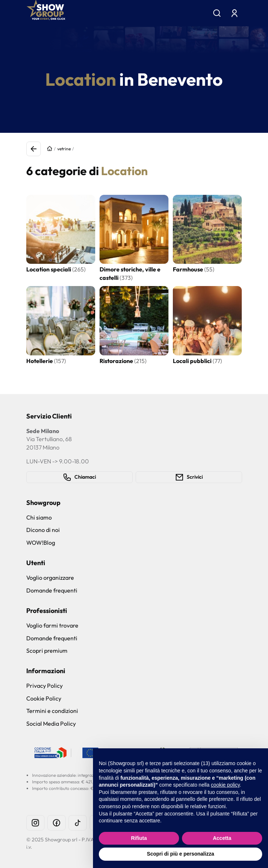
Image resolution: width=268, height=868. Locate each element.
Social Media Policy (51, 724)
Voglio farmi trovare (52, 625)
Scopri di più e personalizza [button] (180, 854)
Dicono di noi (43, 530)
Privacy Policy (44, 686)
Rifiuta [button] (139, 838)
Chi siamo (39, 517)
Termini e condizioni (52, 711)
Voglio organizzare (50, 578)
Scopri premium (47, 651)
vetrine (64, 149)
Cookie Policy (44, 698)
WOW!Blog (41, 543)
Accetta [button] (222, 838)
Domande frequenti (52, 590)
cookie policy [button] (225, 785)
